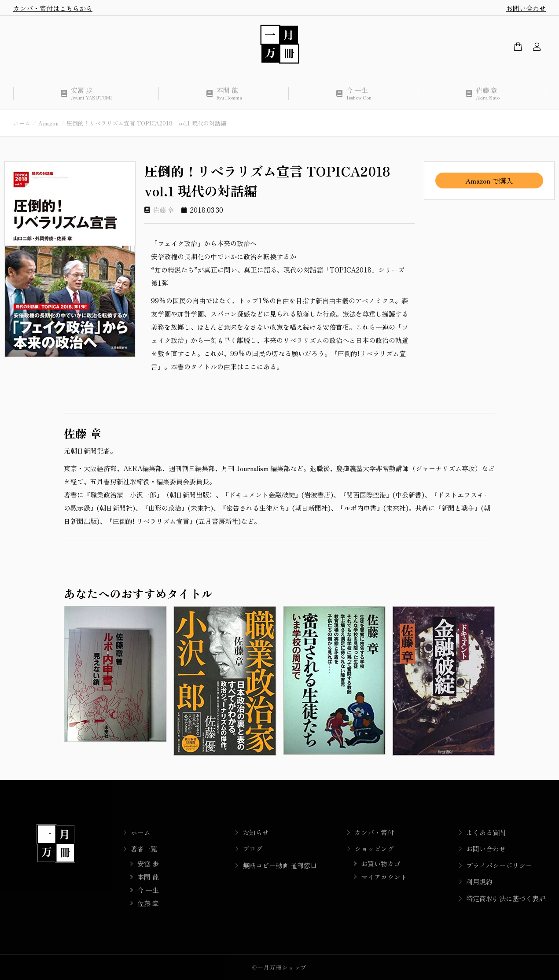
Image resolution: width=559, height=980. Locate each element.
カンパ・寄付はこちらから (53, 8)
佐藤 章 (164, 210)
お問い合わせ (526, 8)
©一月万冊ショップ (279, 967)
